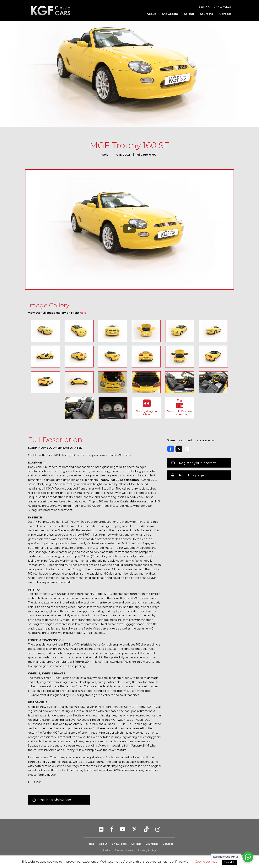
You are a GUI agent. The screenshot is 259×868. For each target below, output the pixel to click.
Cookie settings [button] (206, 862)
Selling (189, 14)
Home (90, 844)
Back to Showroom (56, 800)
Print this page (192, 475)
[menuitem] (151, 14)
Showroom (170, 14)
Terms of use (124, 850)
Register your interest (197, 463)
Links (107, 850)
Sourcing (207, 14)
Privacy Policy (147, 850)
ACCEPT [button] (229, 862)
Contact (225, 14)
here (83, 313)
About (151, 14)
